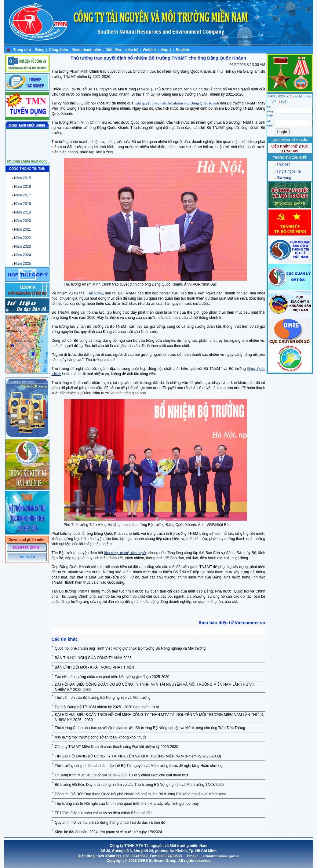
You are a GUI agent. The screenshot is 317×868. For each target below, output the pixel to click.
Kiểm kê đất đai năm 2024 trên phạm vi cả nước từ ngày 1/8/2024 (108, 832)
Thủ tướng (95, 293)
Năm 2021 (22, 229)
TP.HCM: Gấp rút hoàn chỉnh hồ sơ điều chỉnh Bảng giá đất (103, 813)
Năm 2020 (22, 221)
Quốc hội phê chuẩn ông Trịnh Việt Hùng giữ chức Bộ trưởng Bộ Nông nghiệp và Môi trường (130, 648)
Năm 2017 (22, 195)
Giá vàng (284, 178)
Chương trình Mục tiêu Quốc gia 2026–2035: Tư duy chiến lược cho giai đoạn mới (121, 775)
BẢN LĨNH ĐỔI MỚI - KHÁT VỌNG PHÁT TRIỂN (94, 667)
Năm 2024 (22, 255)
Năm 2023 (22, 246)
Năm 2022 (22, 238)
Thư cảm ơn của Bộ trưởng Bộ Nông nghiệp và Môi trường (102, 698)
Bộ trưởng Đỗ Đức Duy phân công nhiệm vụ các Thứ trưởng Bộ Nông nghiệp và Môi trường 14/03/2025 (139, 785)
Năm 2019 (22, 212)
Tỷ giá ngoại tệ (288, 171)
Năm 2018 (22, 204)
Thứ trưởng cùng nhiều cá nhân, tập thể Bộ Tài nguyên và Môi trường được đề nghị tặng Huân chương (139, 766)
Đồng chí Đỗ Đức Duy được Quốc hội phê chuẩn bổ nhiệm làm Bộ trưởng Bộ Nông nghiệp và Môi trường (140, 794)
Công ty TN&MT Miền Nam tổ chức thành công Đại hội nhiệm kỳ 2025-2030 (116, 747)
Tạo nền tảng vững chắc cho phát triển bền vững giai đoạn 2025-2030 (112, 677)
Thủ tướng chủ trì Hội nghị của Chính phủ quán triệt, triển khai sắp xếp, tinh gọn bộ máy (127, 804)
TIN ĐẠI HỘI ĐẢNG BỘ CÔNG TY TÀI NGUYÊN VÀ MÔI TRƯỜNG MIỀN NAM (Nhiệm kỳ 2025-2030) (138, 756)
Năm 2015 (22, 178)
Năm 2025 (22, 264)
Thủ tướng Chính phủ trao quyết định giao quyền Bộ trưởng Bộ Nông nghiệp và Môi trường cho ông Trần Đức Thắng (150, 728)
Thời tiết (283, 164)
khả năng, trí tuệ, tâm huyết (125, 553)
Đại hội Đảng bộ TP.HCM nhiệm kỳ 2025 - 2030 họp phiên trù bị (107, 707)
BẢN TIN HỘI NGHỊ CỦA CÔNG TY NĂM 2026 (93, 658)
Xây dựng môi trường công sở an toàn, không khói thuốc (101, 737)
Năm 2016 (22, 187)
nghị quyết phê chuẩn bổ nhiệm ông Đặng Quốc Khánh (177, 103)
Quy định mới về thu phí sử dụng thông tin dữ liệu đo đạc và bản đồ (110, 822)
